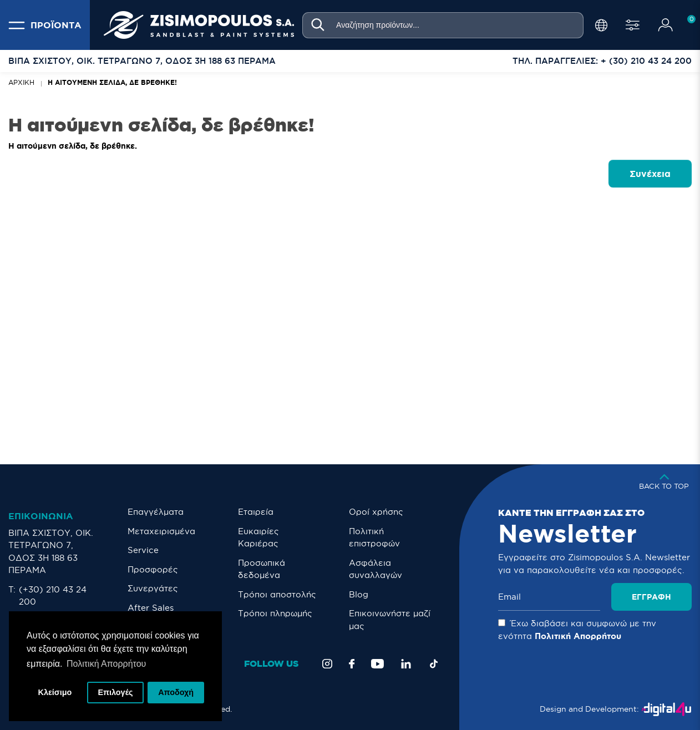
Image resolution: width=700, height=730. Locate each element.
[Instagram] (327, 664)
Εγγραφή (651, 597)
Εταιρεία (256, 512)
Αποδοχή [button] (176, 692)
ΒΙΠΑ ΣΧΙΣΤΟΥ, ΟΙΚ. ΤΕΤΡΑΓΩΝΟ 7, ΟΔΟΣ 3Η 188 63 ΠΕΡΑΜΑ (51, 552)
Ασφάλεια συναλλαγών (376, 569)
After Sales (151, 608)
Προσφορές (153, 569)
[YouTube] (377, 664)
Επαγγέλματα (156, 512)
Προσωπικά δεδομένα (262, 569)
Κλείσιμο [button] (55, 692)
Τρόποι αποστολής (277, 594)
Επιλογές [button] (115, 692)
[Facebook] (352, 664)
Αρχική (21, 82)
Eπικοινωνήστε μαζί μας (390, 620)
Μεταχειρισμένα (161, 531)
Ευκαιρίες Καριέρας (258, 538)
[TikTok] (434, 664)
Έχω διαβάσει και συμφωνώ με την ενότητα (577, 630)
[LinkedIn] (406, 664)
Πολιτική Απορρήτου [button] (106, 664)
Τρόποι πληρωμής (275, 613)
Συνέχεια (650, 174)
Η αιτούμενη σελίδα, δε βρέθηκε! (112, 82)
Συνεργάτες (153, 588)
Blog (359, 594)
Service (143, 550)
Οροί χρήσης (376, 512)
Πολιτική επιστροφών (374, 538)
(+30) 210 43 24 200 (53, 596)
